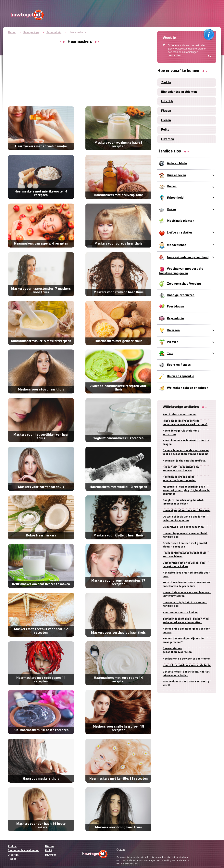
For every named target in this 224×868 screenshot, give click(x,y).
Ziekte (166, 82)
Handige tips (31, 32)
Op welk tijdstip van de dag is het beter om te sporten (184, 519)
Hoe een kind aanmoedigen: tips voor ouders (186, 631)
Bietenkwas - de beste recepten (183, 527)
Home (12, 32)
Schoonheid (54, 32)
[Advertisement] (80, 76)
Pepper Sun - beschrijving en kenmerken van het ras (181, 469)
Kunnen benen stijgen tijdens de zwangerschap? (183, 640)
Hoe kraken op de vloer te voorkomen (187, 659)
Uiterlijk (167, 101)
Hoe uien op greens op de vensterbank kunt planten (179, 479)
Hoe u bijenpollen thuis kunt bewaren (187, 511)
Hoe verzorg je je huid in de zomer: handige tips (185, 604)
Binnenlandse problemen (179, 92)
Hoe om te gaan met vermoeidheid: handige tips (185, 535)
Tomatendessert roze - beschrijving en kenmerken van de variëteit (186, 621)
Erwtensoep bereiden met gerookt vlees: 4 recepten (185, 545)
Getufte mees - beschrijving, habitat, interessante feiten (187, 674)
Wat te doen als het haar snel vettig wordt (186, 683)
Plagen (166, 111)
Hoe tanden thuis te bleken (180, 613)
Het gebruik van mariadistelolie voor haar (186, 575)
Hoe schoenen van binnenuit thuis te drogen (186, 442)
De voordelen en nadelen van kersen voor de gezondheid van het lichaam (186, 452)
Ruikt (165, 130)
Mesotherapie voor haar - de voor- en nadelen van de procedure (186, 584)
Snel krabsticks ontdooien (180, 415)
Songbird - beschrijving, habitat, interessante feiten (183, 502)
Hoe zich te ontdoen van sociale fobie (187, 666)
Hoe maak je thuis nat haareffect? (185, 461)
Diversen (168, 139)
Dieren (166, 120)
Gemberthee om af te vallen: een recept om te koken (184, 565)
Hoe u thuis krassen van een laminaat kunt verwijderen (187, 594)
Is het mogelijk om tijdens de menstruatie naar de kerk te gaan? (185, 423)
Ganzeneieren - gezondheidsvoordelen (177, 650)
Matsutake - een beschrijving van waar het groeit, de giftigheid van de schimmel (186, 490)
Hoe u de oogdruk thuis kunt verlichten (181, 433)
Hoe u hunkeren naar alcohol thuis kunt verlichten (184, 555)
